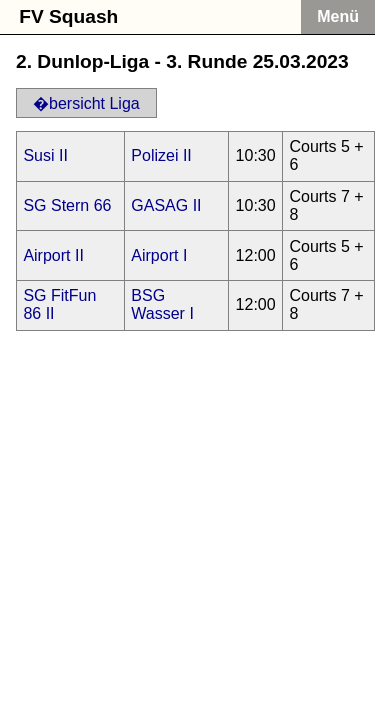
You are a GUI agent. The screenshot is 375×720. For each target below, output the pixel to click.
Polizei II (161, 155)
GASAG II (166, 205)
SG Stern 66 (67, 205)
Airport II (53, 255)
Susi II (45, 155)
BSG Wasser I (162, 304)
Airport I (159, 255)
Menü (338, 16)
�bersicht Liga (86, 103)
